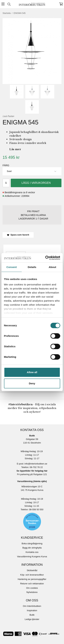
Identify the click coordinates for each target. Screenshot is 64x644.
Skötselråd (32, 570)
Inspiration (32, 610)
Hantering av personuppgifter (32, 579)
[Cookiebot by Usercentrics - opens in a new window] (46, 258)
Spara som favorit (18, 235)
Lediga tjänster (32, 619)
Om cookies (32, 588)
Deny (32, 383)
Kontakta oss (32, 552)
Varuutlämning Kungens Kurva (32, 557)
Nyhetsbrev (32, 592)
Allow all (32, 372)
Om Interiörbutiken (32, 606)
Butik (32, 615)
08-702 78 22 (36, 467)
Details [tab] (32, 267)
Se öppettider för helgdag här (32, 471)
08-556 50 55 (36, 510)
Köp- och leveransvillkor (32, 575)
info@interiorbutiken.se (36, 464)
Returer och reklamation (32, 584)
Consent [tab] (12, 267)
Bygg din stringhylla (32, 548)
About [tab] (52, 267)
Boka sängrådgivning (32, 543)
